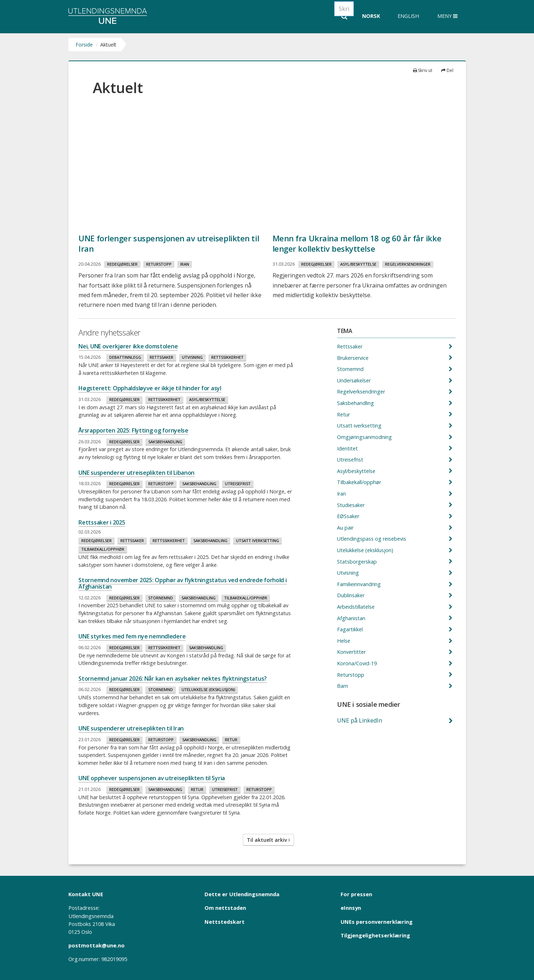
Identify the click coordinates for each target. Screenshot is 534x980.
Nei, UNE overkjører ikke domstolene (128, 346)
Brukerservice (353, 358)
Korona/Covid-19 (358, 663)
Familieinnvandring (360, 584)
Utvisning (192, 357)
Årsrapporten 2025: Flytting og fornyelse (133, 430)
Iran (185, 264)
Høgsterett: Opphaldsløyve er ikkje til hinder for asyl (150, 388)
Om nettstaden (225, 908)
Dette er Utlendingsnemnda (242, 894)
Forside (84, 45)
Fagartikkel (351, 629)
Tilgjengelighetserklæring (375, 935)
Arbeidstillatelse (357, 607)
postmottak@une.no (97, 945)
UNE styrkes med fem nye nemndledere (132, 636)
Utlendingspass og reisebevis (372, 539)
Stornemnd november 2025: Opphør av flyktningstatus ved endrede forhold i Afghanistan (182, 583)
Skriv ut (423, 70)
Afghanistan (352, 618)
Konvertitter (352, 652)
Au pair (346, 528)
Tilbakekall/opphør (103, 549)
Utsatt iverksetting (258, 540)
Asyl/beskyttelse (358, 264)
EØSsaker (349, 516)
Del (447, 70)
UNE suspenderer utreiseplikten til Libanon (136, 473)
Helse (344, 641)
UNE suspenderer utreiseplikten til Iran (131, 728)
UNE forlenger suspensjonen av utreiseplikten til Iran (169, 243)
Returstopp (159, 264)
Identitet (348, 448)
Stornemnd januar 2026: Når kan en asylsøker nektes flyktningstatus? (173, 679)
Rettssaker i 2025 (102, 522)
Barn (343, 686)
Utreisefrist (238, 484)
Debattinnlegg (125, 357)
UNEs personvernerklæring (377, 922)
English (408, 16)
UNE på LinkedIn (360, 720)
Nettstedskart (225, 922)
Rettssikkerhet (227, 357)
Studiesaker (352, 505)
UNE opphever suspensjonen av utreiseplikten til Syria (152, 778)
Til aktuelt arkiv (268, 840)
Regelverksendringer (408, 264)
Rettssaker (162, 357)
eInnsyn (351, 908)
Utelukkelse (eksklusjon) (208, 689)
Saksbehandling (165, 442)
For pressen (356, 894)
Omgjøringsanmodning (365, 437)
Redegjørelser (122, 264)
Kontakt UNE (86, 894)
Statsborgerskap (358, 562)
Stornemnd (161, 598)
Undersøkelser (355, 380)
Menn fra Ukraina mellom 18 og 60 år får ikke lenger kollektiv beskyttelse (357, 243)
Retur (231, 740)
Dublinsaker (352, 595)
